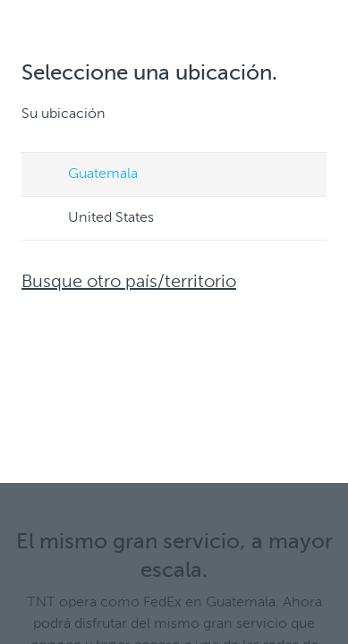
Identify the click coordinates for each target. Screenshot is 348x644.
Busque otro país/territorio (129, 283)
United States (94, 219)
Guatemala (86, 175)
